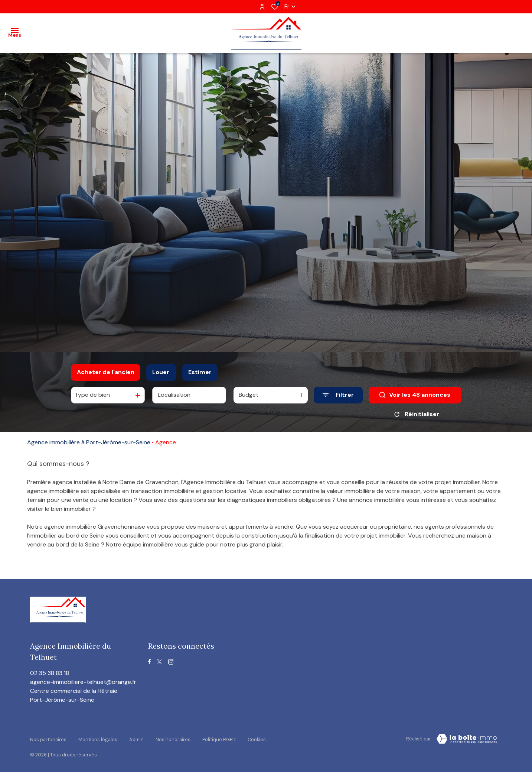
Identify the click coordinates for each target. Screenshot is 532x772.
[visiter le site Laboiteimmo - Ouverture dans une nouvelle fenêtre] (467, 739)
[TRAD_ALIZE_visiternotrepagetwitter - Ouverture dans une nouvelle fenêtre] (159, 662)
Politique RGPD (219, 738)
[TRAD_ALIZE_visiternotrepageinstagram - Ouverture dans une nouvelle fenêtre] (171, 662)
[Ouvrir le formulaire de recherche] (338, 395)
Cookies (257, 738)
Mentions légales (98, 738)
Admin (136, 738)
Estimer (200, 372)
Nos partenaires (48, 738)
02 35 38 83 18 (50, 673)
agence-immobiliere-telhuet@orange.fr (83, 682)
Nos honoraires (173, 738)
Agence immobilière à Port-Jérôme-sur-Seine (89, 442)
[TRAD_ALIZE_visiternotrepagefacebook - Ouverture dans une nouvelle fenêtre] (149, 662)
